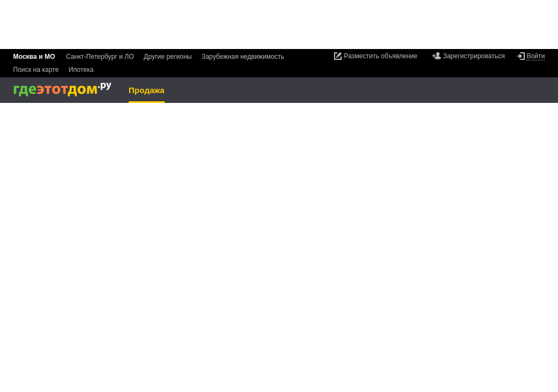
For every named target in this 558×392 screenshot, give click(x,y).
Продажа (147, 90)
